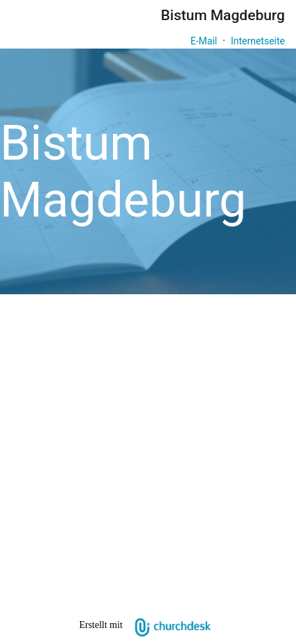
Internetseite (258, 41)
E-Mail (204, 41)
